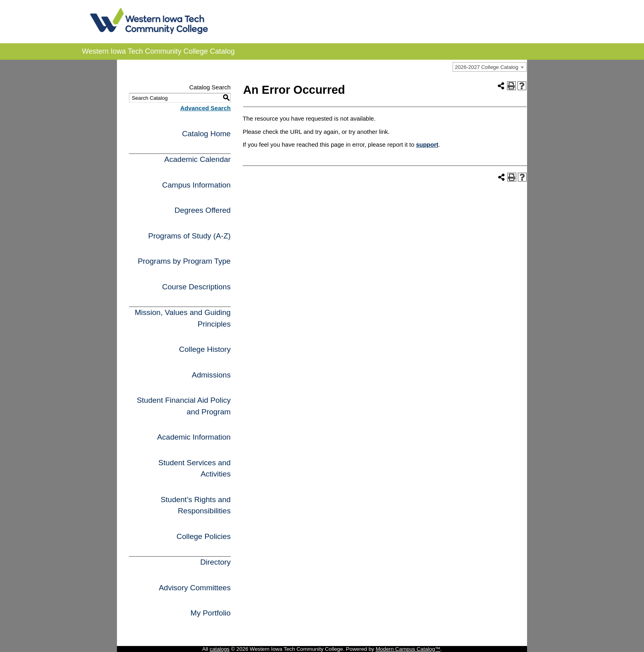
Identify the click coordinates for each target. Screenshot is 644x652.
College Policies (204, 536)
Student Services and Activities (194, 468)
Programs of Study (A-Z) (189, 236)
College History (205, 349)
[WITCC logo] (149, 32)
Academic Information (194, 437)
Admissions (211, 375)
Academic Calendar (197, 159)
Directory (215, 562)
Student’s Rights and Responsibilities (196, 505)
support (427, 144)
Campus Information (196, 185)
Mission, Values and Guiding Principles (182, 318)
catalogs (219, 649)
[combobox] (490, 67)
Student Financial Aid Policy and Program (183, 406)
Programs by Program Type (184, 261)
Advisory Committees (195, 588)
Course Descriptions (196, 287)
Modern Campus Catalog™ (408, 649)
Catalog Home (206, 134)
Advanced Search (205, 108)
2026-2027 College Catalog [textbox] (487, 67)
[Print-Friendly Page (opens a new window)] (511, 86)
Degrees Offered (203, 210)
